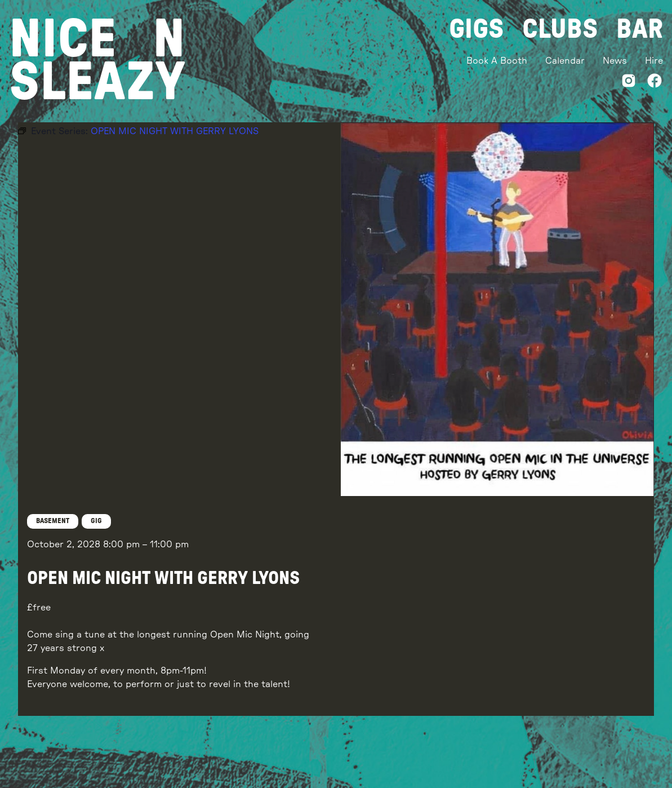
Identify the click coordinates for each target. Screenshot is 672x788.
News (615, 61)
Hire (654, 61)
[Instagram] (629, 83)
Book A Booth (497, 61)
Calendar (565, 61)
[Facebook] (655, 83)
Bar (640, 29)
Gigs (477, 29)
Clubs (560, 29)
